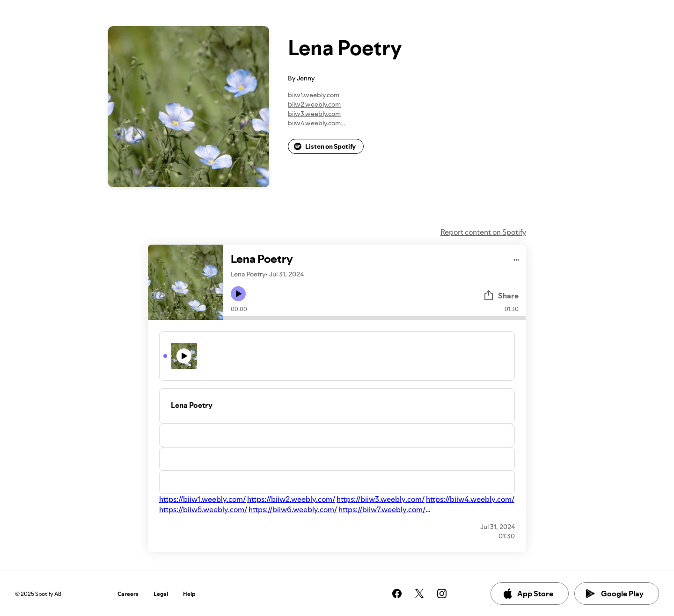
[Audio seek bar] (375, 318)
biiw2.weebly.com (314, 104)
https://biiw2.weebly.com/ (291, 499)
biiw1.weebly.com (314, 95)
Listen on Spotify (325, 146)
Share (501, 296)
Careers (128, 594)
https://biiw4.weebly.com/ (470, 499)
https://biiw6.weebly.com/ (293, 509)
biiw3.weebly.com (314, 114)
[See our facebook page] (397, 594)
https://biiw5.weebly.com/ (203, 509)
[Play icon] (238, 294)
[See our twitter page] (419, 594)
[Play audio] (516, 258)
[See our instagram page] (442, 594)
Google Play (615, 594)
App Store (528, 594)
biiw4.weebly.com (314, 123)
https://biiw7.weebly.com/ (382, 509)
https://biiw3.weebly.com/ (381, 499)
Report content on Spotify (483, 232)
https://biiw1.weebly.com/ (202, 499)
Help (189, 594)
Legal (161, 594)
